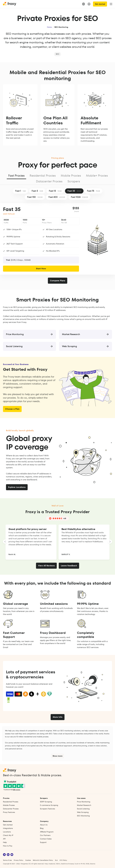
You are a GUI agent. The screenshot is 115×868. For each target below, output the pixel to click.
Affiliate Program (47, 832)
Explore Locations (17, 487)
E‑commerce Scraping (49, 805)
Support (43, 842)
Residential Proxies (43, 176)
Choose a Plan (12, 409)
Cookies (28, 860)
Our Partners (45, 835)
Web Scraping (83, 812)
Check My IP (8, 835)
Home (49, 27)
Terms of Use (7, 860)
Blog (42, 828)
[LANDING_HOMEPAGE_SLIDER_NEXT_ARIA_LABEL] (110, 542)
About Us (44, 825)
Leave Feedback (69, 566)
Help (5, 842)
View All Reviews (46, 566)
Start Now (41, 269)
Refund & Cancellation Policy (43, 860)
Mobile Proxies (71, 176)
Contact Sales (46, 839)
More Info (58, 717)
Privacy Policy (18, 860)
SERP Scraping (46, 802)
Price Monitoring (84, 802)
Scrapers (74, 181)
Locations (7, 832)
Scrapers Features (47, 809)
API (4, 839)
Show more (57, 756)
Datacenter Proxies (49, 181)
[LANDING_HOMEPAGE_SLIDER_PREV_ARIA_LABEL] (5, 542)
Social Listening (83, 809)
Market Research (84, 805)
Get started (100, 4)
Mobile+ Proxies (97, 176)
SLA (56, 860)
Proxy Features (9, 812)
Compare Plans (58, 281)
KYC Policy (63, 860)
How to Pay (8, 846)
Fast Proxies (16, 176)
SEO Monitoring (83, 816)
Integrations (8, 828)
